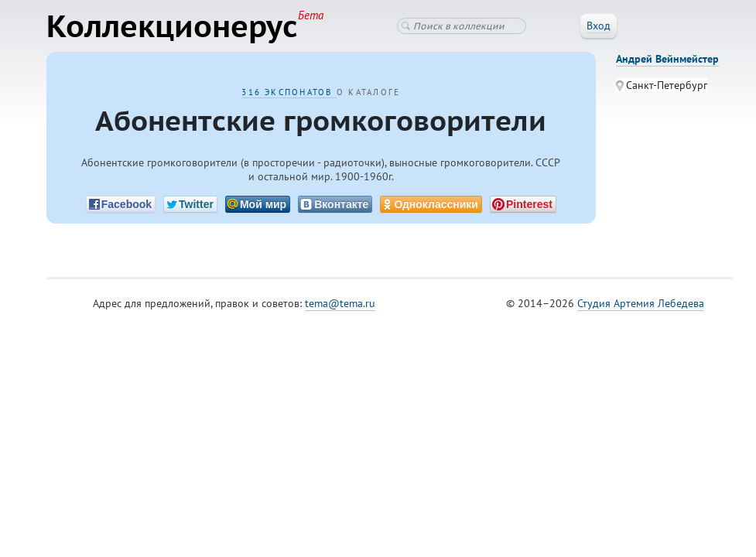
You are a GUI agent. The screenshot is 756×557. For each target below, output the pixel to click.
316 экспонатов (289, 92)
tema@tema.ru (340, 303)
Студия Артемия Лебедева (641, 303)
